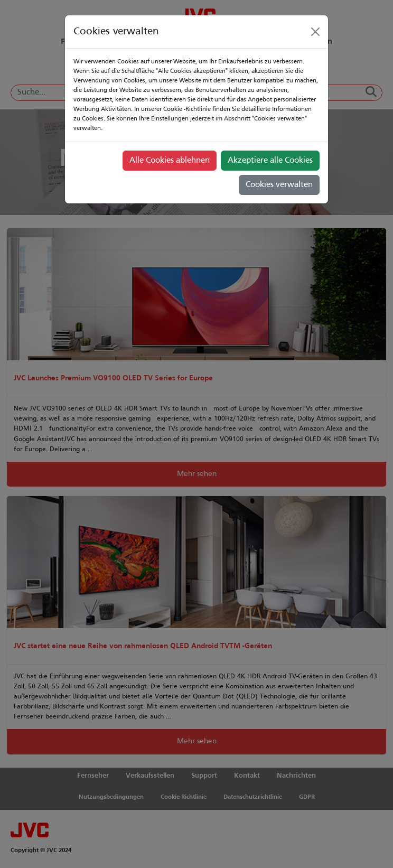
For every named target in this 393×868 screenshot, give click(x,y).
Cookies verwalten (279, 185)
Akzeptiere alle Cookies (270, 161)
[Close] (315, 32)
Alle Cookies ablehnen (170, 161)
